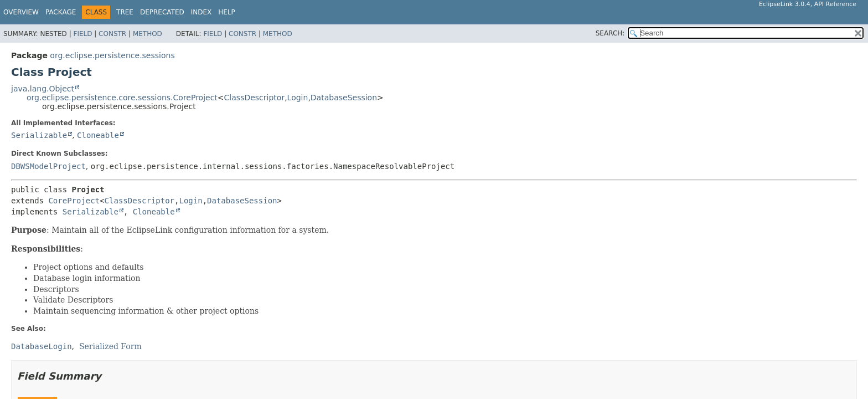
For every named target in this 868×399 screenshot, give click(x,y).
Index (201, 12)
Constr (112, 34)
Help (227, 12)
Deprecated (162, 12)
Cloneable (98, 135)
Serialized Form (110, 346)
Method (148, 34)
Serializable (39, 135)
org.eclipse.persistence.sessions (112, 55)
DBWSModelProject (48, 166)
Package (61, 12)
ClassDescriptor (255, 98)
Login (298, 98)
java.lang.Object (43, 89)
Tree (125, 12)
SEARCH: (610, 33)
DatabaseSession (344, 98)
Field (82, 34)
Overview (21, 12)
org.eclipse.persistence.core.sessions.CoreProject (122, 98)
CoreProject (74, 201)
